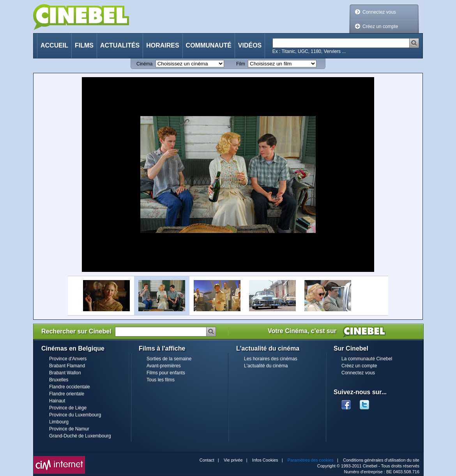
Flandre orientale (67, 394)
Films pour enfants (166, 373)
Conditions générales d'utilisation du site (381, 460)
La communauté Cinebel (367, 359)
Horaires (163, 45)
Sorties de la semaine (169, 359)
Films (84, 45)
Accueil (54, 45)
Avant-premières (164, 366)
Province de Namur (69, 429)
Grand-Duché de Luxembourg (80, 436)
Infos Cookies (265, 460)
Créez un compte (380, 26)
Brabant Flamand (67, 366)
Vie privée (233, 460)
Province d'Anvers (68, 359)
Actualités (120, 45)
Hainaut (57, 401)
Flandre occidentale (70, 387)
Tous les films (161, 380)
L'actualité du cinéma (266, 366)
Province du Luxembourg (75, 415)
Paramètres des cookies (311, 460)
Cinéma (144, 64)
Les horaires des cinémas (271, 359)
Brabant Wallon (65, 373)
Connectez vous (379, 12)
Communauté (209, 45)
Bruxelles (59, 380)
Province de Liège (68, 408)
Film (241, 64)
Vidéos (250, 45)
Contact (207, 460)
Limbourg (59, 422)
